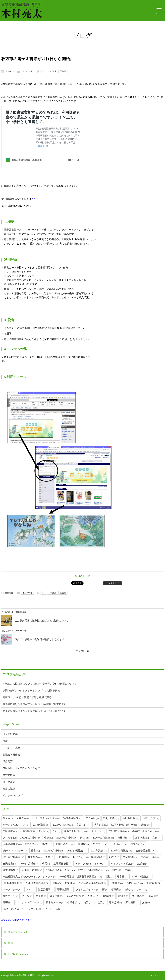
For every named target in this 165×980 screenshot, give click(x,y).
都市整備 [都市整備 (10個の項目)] (35, 857)
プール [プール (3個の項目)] (142, 889)
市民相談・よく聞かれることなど (21, 768)
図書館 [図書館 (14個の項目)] (84, 844)
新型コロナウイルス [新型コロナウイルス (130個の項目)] (46, 818)
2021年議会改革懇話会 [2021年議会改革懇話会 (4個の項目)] (92, 883)
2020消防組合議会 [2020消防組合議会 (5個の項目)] (37, 883)
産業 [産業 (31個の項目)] (146, 825)
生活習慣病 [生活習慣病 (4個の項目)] (46, 889)
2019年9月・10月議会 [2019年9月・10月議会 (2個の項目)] (101, 896)
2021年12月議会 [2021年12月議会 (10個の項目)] (13, 857)
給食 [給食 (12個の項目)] (35, 851)
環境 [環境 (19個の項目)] (48, 838)
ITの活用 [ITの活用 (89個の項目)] (92, 818)
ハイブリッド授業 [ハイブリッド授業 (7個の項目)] (122, 864)
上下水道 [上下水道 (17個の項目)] (142, 838)
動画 (10, 943)
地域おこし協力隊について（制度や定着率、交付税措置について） (40, 684)
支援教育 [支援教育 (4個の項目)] (116, 883)
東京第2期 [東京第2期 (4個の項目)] (153, 883)
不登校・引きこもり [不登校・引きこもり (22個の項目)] (145, 831)
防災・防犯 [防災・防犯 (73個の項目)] (111, 818)
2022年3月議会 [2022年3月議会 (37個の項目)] (63, 825)
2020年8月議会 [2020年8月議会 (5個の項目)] (12, 883)
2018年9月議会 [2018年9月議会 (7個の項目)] (29, 864)
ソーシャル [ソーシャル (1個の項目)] (52, 909)
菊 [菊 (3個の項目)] (105, 889)
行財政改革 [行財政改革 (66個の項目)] (131, 818)
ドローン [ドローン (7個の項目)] (101, 864)
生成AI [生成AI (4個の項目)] (70, 883)
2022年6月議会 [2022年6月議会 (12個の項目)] (77, 851)
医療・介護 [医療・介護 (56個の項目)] (151, 818)
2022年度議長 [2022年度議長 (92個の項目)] (73, 818)
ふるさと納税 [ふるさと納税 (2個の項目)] (75, 896)
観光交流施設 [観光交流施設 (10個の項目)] (145, 851)
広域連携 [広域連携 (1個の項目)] (132, 902)
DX (43, 71)
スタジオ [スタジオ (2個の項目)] (56, 896)
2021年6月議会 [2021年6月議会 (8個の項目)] (150, 857)
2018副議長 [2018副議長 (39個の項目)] (41, 825)
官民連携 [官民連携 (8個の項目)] (9, 864)
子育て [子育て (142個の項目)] (22, 818)
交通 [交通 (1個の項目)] (146, 902)
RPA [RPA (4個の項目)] (30, 889)
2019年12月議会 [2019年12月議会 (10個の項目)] (121, 851)
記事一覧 (84, 651)
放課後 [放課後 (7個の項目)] (142, 864)
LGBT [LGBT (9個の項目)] (78, 857)
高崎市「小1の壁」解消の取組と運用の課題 (27, 697)
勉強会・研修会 (11, 755)
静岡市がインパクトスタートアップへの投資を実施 (31, 691)
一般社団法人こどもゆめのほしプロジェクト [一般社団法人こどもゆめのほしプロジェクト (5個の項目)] (29, 877)
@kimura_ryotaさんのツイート (18, 920)
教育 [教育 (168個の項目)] (8, 818)
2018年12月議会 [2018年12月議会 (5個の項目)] (141, 877)
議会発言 (8, 761)
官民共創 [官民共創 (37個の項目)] (83, 825)
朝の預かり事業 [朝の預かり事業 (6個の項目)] (122, 870)
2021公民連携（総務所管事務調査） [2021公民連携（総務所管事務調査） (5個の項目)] (81, 877)
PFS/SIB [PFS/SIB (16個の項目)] (32, 844)
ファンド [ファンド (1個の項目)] (34, 909)
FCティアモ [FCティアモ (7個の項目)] (83, 864)
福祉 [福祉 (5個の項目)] (109, 877)
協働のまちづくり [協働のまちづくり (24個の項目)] (76, 831)
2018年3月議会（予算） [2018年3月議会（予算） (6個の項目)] (60, 870)
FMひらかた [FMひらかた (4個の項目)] (135, 883)
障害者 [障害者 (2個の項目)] (8, 902)
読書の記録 (9, 789)
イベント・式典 (11, 748)
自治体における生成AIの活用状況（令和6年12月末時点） (34, 704)
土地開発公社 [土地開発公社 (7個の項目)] (62, 864)
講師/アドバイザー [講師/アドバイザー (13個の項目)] (15, 851)
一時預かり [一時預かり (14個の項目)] (119, 844)
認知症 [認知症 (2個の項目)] (123, 896)
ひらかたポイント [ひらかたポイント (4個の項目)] (87, 889)
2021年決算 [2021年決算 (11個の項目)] (99, 851)
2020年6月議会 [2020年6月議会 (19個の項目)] (67, 838)
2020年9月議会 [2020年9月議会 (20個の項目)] (30, 838)
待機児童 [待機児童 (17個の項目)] (124, 838)
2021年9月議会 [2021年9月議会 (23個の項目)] (119, 831)
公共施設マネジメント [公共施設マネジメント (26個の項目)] (35, 831)
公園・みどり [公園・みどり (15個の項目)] (65, 844)
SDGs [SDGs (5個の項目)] (56, 883)
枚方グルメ (9, 782)
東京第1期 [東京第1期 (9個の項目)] (130, 857)
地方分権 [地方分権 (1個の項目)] (115, 902)
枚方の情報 (27, 71)
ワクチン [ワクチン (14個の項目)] (100, 844)
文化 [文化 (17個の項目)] (157, 838)
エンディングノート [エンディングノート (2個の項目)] (29, 902)
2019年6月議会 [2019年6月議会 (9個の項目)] (96, 857)
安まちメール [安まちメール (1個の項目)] (55, 902)
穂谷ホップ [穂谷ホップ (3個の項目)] (10, 896)
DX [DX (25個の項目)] (56, 831)
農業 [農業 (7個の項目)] (46, 864)
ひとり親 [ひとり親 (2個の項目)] (138, 896)
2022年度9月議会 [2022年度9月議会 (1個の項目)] (14, 909)
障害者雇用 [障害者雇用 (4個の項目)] (64, 889)
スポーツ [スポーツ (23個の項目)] (98, 831)
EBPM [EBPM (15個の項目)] (47, 844)
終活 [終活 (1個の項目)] (87, 902)
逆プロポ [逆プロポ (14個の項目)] (137, 844)
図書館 (63, 71)
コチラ (35, 199)
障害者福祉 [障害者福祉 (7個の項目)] (10, 870)
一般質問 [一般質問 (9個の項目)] (63, 857)
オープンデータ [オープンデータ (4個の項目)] (13, 889)
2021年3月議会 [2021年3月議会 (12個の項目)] (53, 851)
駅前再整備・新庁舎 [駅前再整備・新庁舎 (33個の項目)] (124, 825)
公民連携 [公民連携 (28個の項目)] (10, 831)
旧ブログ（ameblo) (18, 954)
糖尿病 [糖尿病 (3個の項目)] (116, 889)
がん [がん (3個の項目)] (129, 889)
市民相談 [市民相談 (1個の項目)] (74, 902)
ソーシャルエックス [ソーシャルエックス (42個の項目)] (16, 825)
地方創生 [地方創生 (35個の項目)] (101, 825)
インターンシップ (13, 795)
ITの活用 (52, 71)
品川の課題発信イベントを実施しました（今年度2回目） (34, 711)
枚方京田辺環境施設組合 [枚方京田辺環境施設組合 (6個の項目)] (94, 870)
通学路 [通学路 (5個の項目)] (122, 877)
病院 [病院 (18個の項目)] (84, 838)
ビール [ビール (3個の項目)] (27, 896)
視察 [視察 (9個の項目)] (49, 857)
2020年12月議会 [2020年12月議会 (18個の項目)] (103, 838)
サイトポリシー (155, 975)
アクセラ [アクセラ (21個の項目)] (10, 838)
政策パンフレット (18, 932)
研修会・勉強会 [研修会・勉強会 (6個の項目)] (32, 870)
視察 (5, 741)
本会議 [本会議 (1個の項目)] (100, 902)
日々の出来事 (10, 734)
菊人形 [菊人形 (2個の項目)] (153, 896)
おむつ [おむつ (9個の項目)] (114, 857)
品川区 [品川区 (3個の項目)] (41, 896)
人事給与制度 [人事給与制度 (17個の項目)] (12, 844)
